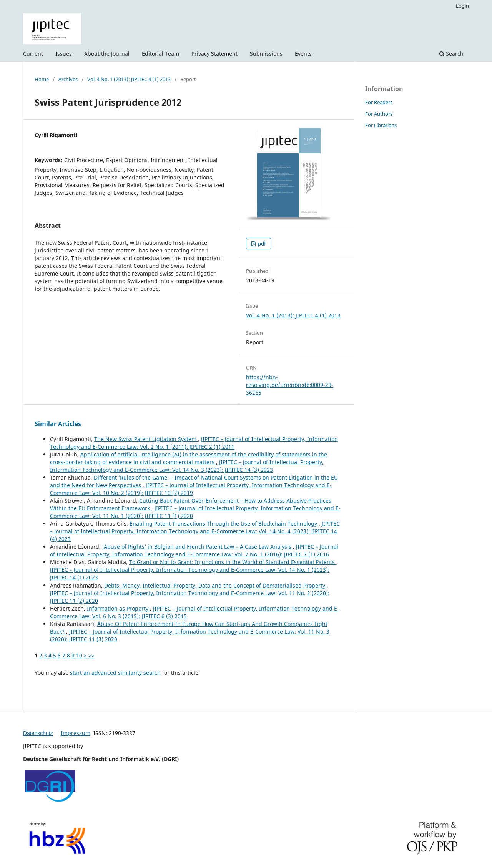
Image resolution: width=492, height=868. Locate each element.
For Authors (379, 114)
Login (462, 6)
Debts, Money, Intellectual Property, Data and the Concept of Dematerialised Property (215, 585)
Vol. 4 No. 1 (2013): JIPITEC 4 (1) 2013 (129, 79)
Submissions (266, 54)
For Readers (379, 102)
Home (42, 79)
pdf (261, 244)
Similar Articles (58, 424)
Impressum (76, 733)
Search (451, 54)
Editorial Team (160, 54)
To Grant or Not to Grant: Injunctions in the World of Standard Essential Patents (233, 562)
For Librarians (381, 125)
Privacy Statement (214, 54)
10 (79, 655)
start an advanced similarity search (115, 673)
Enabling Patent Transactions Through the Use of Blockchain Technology (224, 524)
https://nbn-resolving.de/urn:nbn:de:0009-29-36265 (290, 385)
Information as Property (118, 608)
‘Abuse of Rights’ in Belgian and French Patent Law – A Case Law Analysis (198, 547)
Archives (68, 79)
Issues (64, 54)
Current (33, 54)
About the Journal (107, 54)
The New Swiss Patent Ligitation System (146, 439)
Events (303, 54)
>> (91, 655)
